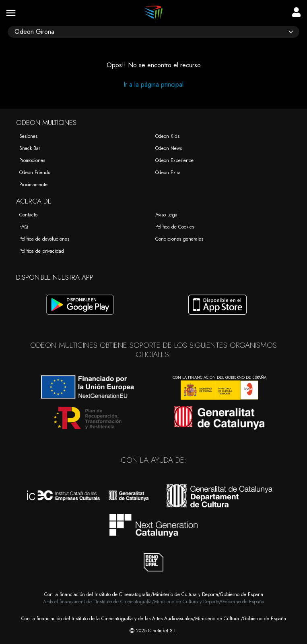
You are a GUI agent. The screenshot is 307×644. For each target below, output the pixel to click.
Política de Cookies (175, 227)
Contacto (28, 215)
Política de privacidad (42, 251)
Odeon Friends (35, 172)
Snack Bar (30, 148)
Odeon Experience (174, 160)
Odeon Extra (168, 172)
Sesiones (28, 136)
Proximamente (33, 185)
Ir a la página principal (153, 84)
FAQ (24, 227)
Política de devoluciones (44, 239)
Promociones (32, 160)
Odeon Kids (167, 136)
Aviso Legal (167, 215)
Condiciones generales (179, 239)
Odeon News (169, 148)
